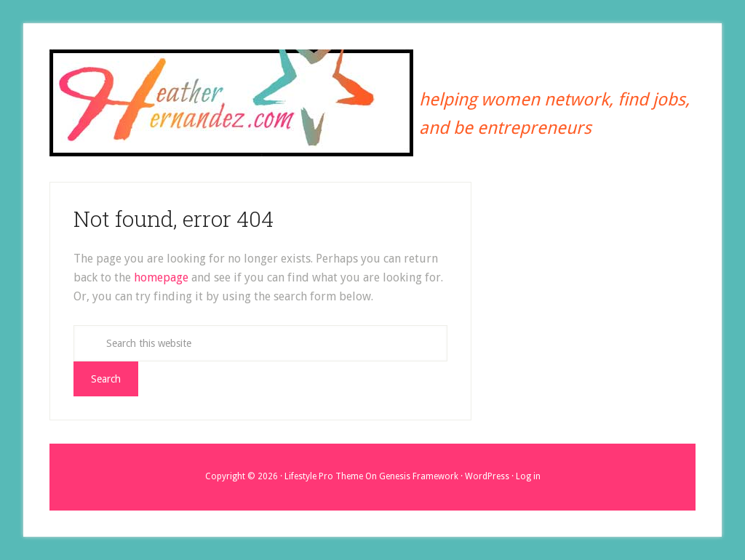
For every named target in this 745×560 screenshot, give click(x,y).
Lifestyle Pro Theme (324, 476)
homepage (161, 277)
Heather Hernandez (231, 104)
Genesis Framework (419, 476)
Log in (528, 476)
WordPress (487, 476)
